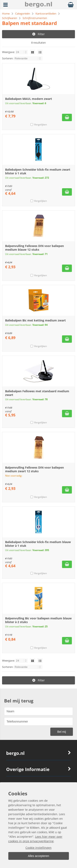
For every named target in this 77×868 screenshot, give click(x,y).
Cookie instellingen (38, 848)
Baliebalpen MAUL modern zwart (29, 99)
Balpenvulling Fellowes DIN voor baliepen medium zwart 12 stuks (34, 469)
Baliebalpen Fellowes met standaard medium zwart (37, 393)
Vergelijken (40, 125)
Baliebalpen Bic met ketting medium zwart (35, 320)
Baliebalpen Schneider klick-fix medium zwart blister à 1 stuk (38, 171)
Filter (38, 34)
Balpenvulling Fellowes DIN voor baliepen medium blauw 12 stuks (34, 248)
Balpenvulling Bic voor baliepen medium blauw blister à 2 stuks (38, 620)
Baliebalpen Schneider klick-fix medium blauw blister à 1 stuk (38, 544)
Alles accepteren (39, 856)
